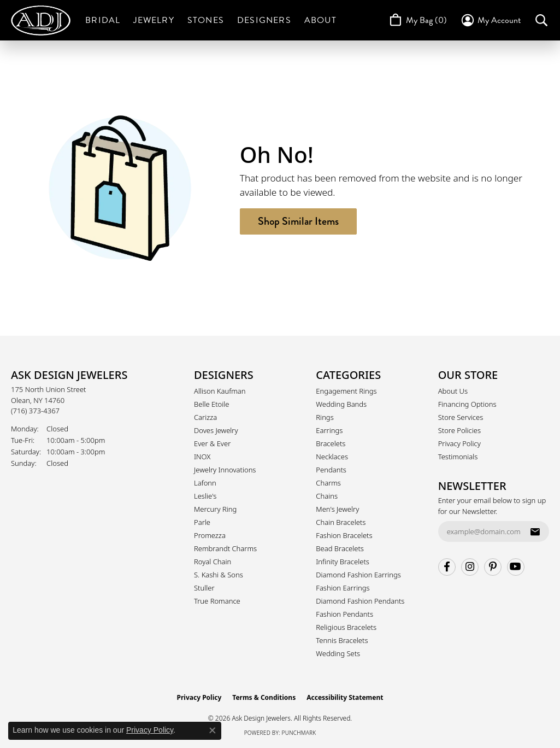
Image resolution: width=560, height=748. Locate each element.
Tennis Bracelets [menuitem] (342, 640)
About (320, 20)
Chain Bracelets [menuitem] (341, 522)
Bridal (103, 20)
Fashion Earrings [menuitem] (343, 588)
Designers (264, 20)
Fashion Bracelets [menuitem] (344, 535)
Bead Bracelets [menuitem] (340, 548)
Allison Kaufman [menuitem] (220, 391)
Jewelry (154, 20)
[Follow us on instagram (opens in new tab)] (470, 567)
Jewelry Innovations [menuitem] (225, 470)
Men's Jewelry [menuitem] (337, 509)
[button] (490, 20)
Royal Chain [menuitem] (213, 562)
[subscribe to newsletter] (535, 531)
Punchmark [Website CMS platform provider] (299, 733)
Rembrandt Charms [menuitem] (225, 548)
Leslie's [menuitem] (205, 496)
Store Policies (459, 430)
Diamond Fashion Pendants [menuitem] (360, 601)
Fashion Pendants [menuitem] (344, 614)
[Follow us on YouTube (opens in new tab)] (516, 567)
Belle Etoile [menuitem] (211, 404)
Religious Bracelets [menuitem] (346, 627)
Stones (206, 20)
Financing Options (467, 404)
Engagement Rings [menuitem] (346, 391)
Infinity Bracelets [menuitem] (343, 562)
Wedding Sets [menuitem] (338, 653)
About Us (453, 391)
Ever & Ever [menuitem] (212, 443)
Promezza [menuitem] (210, 535)
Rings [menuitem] (325, 417)
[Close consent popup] (213, 731)
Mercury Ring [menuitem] (215, 509)
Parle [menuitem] (202, 522)
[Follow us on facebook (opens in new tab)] (447, 567)
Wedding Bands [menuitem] (341, 404)
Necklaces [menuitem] (332, 457)
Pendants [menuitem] (331, 470)
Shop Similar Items (298, 221)
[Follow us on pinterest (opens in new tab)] (493, 567)
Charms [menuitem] (328, 483)
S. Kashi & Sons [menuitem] (219, 575)
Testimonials (458, 457)
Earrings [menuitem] (329, 430)
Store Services (461, 417)
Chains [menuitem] (327, 496)
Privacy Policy (459, 443)
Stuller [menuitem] (204, 588)
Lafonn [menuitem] (205, 483)
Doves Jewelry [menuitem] (216, 430)
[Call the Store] (35, 411)
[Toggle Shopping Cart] (417, 20)
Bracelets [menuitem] (331, 443)
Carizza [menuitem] (205, 417)
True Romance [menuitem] (217, 601)
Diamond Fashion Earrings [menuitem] (358, 575)
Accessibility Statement (345, 697)
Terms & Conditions (264, 697)
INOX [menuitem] (202, 457)
